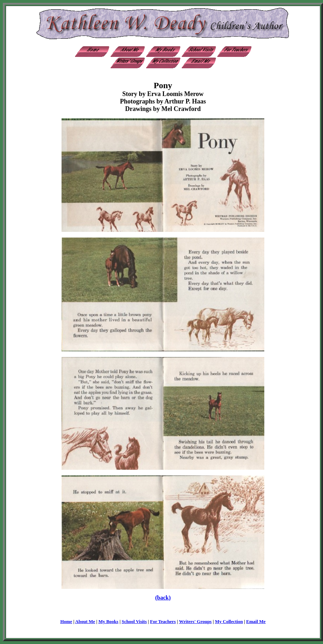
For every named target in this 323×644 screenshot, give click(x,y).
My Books (108, 621)
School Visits (134, 621)
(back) (163, 598)
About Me (85, 621)
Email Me (256, 621)
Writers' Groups (195, 621)
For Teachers (163, 621)
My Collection (229, 621)
